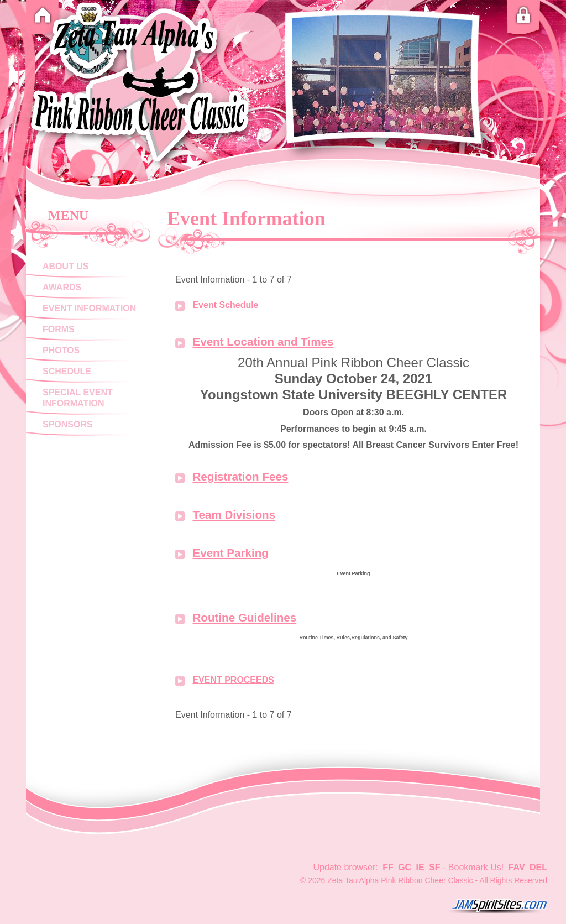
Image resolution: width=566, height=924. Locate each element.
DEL (538, 867)
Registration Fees (240, 476)
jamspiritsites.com (497, 906)
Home (43, 15)
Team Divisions (234, 515)
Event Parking (230, 553)
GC (405, 867)
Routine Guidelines (244, 617)
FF (388, 867)
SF (434, 867)
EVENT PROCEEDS (233, 680)
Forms (59, 329)
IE (420, 867)
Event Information (89, 308)
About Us (65, 266)
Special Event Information (78, 398)
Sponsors (68, 424)
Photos (61, 350)
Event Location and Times (263, 341)
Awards (62, 287)
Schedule (67, 371)
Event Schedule (225, 305)
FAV (517, 867)
